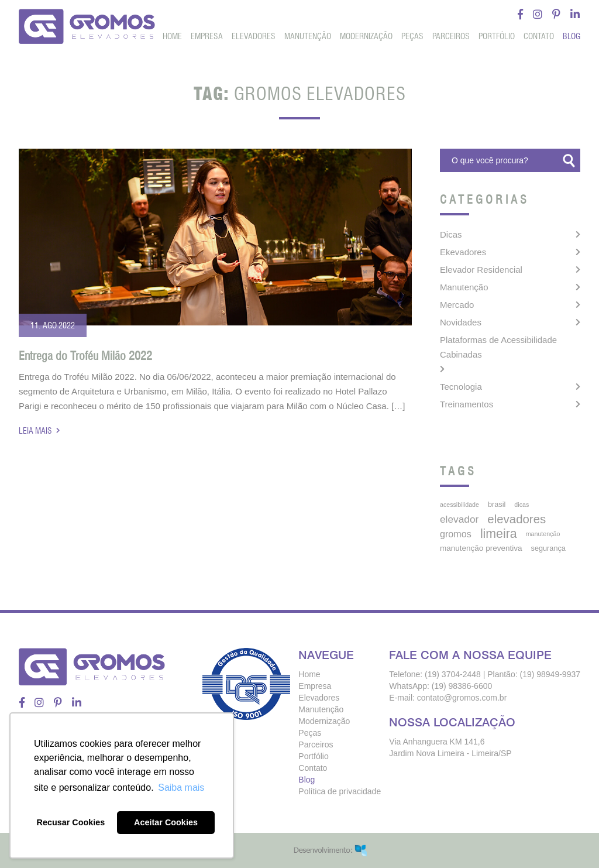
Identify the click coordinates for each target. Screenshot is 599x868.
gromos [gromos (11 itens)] (456, 534)
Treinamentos (467, 404)
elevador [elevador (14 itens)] (459, 519)
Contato (539, 36)
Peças (412, 36)
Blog (572, 36)
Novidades (461, 322)
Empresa (207, 36)
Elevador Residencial (481, 270)
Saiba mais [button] (181, 788)
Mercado (457, 305)
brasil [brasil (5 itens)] (497, 504)
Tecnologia (461, 387)
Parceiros (451, 36)
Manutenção (308, 36)
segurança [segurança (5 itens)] (548, 548)
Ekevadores (463, 252)
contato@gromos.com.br (462, 698)
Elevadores (254, 36)
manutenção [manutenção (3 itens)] (543, 534)
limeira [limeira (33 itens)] (499, 534)
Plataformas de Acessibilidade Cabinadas (498, 347)
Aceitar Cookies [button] (166, 822)
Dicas (451, 234)
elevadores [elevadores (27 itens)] (517, 519)
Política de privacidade (340, 791)
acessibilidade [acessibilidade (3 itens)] (459, 505)
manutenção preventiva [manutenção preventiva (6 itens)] (481, 548)
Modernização (366, 36)
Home (172, 36)
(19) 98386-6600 (462, 686)
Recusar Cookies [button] (71, 822)
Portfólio (497, 36)
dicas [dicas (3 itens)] (521, 505)
